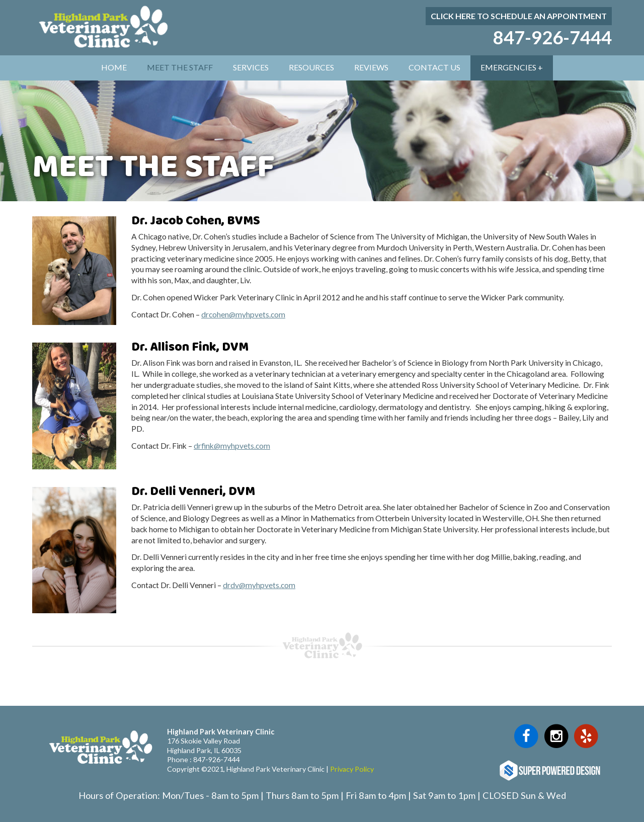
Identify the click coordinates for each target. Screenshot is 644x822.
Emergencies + (512, 67)
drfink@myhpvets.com (232, 446)
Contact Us (434, 67)
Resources (311, 67)
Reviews (371, 67)
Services (251, 67)
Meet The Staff (180, 67)
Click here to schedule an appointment (519, 16)
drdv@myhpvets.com (259, 585)
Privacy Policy (352, 769)
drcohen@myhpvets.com (243, 314)
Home (114, 67)
